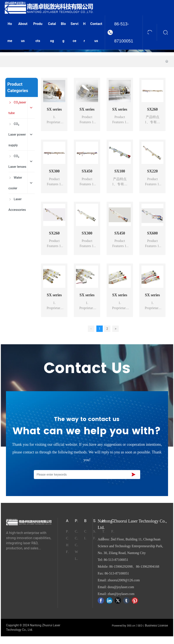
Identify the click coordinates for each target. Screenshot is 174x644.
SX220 (153, 171)
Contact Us (87, 369)
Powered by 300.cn (124, 626)
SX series (54, 109)
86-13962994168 (148, 567)
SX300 (54, 171)
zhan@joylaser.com (121, 594)
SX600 (153, 233)
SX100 (120, 171)
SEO (140, 626)
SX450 (87, 171)
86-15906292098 (121, 567)
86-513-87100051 (124, 32)
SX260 (153, 109)
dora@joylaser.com (121, 587)
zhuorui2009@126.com (124, 580)
